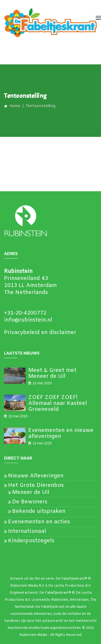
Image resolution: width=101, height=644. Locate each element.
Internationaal (27, 531)
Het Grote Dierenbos (36, 485)
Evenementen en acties (39, 522)
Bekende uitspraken (39, 511)
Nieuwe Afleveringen (36, 476)
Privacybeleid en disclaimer (40, 333)
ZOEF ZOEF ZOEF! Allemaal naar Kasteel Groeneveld (58, 403)
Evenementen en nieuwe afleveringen (61, 433)
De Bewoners (30, 502)
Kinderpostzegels (31, 541)
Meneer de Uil (31, 492)
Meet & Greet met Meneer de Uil (52, 373)
